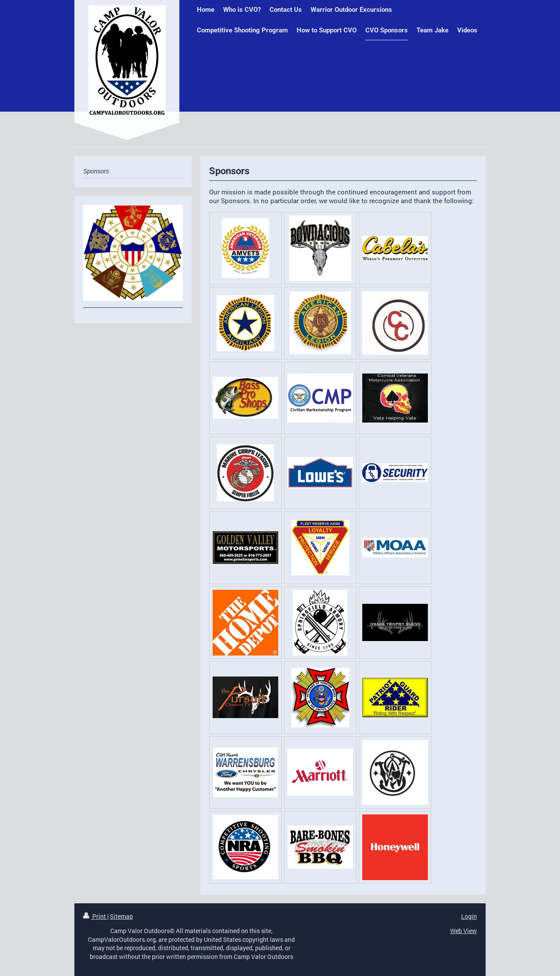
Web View (464, 931)
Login (469, 916)
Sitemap (121, 916)
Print (95, 916)
